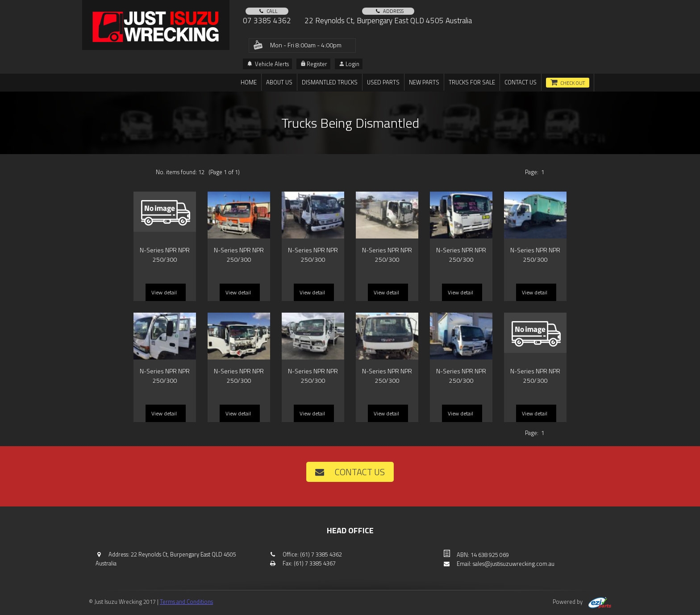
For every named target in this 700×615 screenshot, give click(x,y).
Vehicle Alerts (268, 64)
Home (249, 82)
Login (349, 64)
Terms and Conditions (186, 602)
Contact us (521, 82)
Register (314, 64)
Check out (573, 83)
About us (279, 82)
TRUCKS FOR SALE (472, 82)
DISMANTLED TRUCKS (330, 82)
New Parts (424, 82)
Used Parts (383, 82)
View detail (164, 292)
